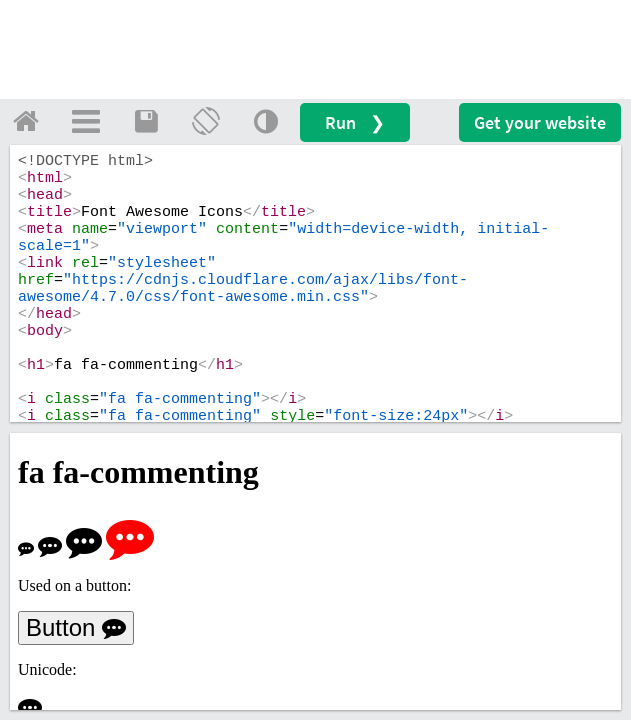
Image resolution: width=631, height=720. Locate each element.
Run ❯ (355, 122)
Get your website (540, 122)
